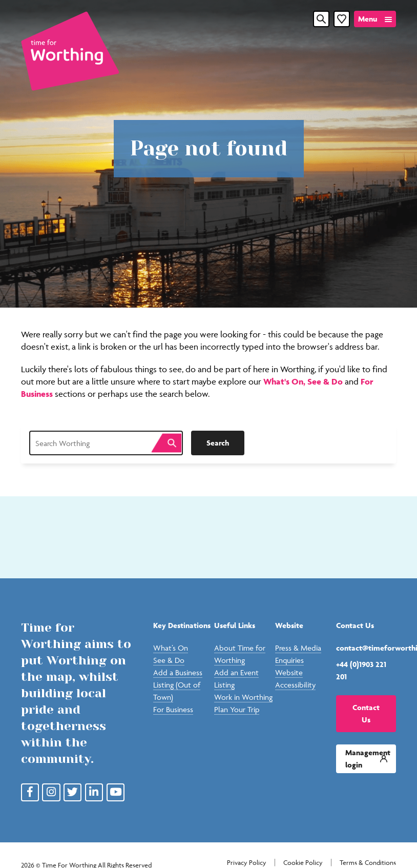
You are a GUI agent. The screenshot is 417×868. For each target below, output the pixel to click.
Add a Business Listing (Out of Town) (178, 685)
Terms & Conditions (368, 863)
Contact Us (366, 713)
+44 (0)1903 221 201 (361, 670)
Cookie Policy (303, 863)
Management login (368, 759)
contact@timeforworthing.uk (366, 648)
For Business (173, 709)
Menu (368, 19)
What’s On (171, 648)
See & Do (326, 381)
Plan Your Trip (237, 709)
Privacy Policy (247, 863)
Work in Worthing (243, 697)
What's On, (285, 381)
